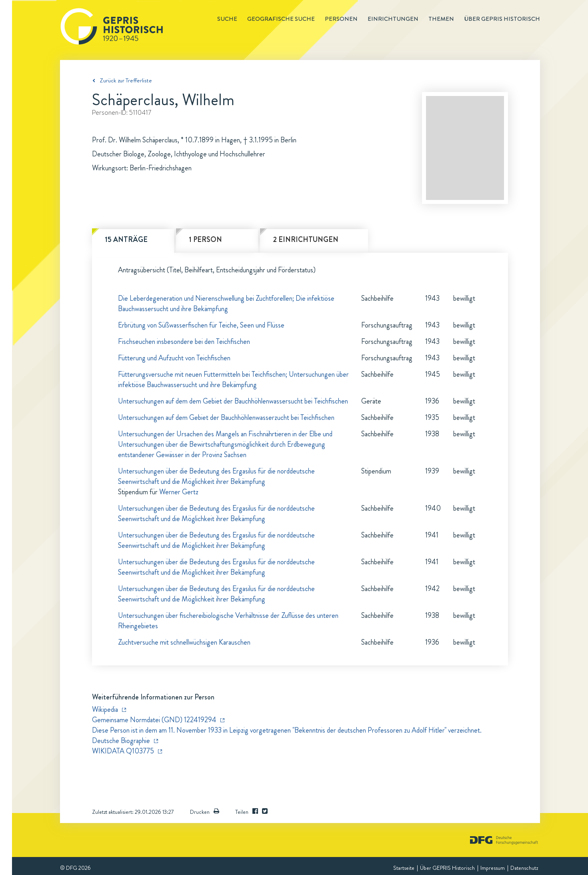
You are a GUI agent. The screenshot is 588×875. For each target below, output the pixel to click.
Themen (441, 19)
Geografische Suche (281, 19)
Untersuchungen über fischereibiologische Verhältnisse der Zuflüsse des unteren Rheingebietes (228, 621)
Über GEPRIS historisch (502, 19)
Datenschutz (524, 868)
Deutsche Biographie (121, 741)
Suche (227, 19)
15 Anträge (126, 240)
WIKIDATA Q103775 (123, 751)
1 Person (205, 240)
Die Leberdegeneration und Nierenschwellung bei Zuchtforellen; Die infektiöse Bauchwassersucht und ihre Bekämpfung (226, 304)
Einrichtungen (393, 19)
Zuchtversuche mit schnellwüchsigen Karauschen (184, 642)
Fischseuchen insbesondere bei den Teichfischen (184, 342)
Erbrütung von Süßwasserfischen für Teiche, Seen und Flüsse (201, 325)
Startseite (404, 868)
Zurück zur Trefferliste (126, 80)
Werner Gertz (179, 492)
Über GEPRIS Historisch (447, 868)
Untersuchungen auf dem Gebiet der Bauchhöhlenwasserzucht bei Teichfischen (226, 418)
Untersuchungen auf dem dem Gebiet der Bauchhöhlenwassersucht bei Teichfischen (233, 401)
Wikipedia (105, 709)
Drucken (205, 812)
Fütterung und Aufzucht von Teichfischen (174, 358)
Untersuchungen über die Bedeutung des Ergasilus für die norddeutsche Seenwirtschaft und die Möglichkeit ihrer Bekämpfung (216, 476)
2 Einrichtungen (306, 240)
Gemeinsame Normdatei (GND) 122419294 (154, 720)
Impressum (493, 868)
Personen (341, 19)
